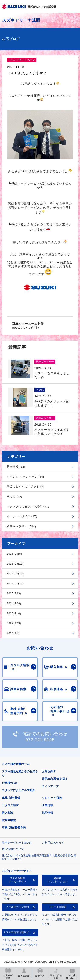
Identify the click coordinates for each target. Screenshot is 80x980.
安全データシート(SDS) (17, 843)
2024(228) (14, 603)
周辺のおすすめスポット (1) (26, 486)
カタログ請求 (10, 805)
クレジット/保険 (52, 798)
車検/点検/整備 (11, 798)
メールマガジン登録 (17, 907)
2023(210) (14, 613)
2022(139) (14, 623)
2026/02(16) (15, 573)
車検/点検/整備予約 (14, 827)
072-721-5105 (40, 740)
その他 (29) (14, 497)
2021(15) (13, 633)
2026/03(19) (15, 564)
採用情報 (47, 813)
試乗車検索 (9, 820)
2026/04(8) (14, 554)
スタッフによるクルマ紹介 (19, 790)
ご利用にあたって (53, 843)
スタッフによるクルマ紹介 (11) (28, 507)
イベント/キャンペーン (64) (25, 477)
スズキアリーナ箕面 (21, 20)
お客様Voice (10, 783)
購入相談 (7, 813)
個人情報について (13, 849)
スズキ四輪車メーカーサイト (17, 880)
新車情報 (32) (16, 467)
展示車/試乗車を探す (55, 779)
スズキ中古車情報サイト (17, 932)
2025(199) (14, 593)
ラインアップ (50, 786)
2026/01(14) (15, 584)
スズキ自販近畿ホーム (16, 764)
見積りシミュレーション (57, 880)
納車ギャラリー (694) (21, 526)
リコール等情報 (57, 907)
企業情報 (47, 805)
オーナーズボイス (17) (22, 516)
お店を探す (49, 771)
